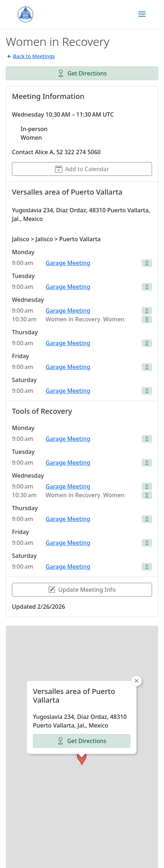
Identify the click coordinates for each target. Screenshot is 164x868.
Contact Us (94, 858)
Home (37, 849)
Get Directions (82, 73)
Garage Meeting (68, 263)
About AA (59, 858)
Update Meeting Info (82, 590)
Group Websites (73, 849)
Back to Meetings (34, 56)
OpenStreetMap (96, 831)
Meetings (115, 849)
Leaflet (64, 831)
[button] (82, 716)
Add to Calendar (82, 169)
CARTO (149, 831)
